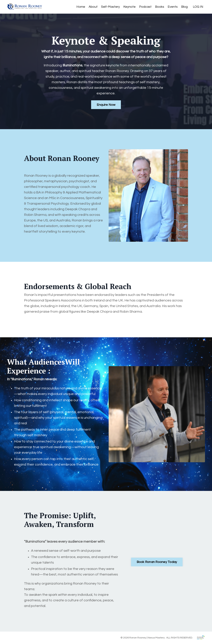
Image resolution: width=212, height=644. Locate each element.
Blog (184, 7)
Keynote (129, 7)
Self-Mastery (110, 7)
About (93, 7)
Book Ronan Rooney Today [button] (157, 562)
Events (173, 7)
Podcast (145, 7)
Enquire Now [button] (106, 105)
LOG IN (198, 7)
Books (160, 7)
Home (81, 7)
